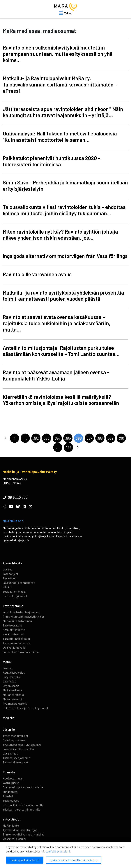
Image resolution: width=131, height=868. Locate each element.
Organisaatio (11, 686)
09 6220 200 (15, 497)
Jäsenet (8, 668)
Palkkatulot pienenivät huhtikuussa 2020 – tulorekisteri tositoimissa (52, 161)
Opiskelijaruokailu (14, 648)
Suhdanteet (10, 792)
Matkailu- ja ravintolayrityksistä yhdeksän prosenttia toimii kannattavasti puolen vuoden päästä (63, 296)
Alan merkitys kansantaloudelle (23, 787)
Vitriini (7, 587)
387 (89, 438)
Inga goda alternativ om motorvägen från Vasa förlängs (65, 256)
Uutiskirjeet (10, 753)
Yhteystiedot (12, 819)
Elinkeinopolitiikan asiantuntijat (23, 834)
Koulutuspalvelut (14, 672)
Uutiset (7, 569)
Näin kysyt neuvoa (14, 740)
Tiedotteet (10, 578)
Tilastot (8, 796)
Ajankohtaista (12, 563)
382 (36, 438)
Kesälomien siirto (14, 634)
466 (69, 447)
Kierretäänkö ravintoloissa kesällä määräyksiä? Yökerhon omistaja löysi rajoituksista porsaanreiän (61, 400)
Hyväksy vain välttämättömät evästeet (74, 860)
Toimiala (9, 772)
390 (121, 438)
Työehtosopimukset (16, 736)
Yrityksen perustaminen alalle (22, 809)
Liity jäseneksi (12, 677)
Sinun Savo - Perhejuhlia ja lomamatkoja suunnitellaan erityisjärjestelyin (65, 186)
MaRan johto (11, 825)
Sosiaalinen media (14, 592)
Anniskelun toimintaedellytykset (24, 616)
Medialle (9, 718)
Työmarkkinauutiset (16, 762)
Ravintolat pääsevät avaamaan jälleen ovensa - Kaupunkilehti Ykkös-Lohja (56, 375)
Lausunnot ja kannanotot (19, 583)
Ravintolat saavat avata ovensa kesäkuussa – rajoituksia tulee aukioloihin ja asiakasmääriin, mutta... (56, 323)
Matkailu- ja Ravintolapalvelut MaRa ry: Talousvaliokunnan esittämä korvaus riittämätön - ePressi (60, 84)
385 (68, 438)
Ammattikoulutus (14, 630)
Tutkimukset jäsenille (16, 758)
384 (57, 438)
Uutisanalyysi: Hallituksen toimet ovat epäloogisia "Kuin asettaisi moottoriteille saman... (60, 137)
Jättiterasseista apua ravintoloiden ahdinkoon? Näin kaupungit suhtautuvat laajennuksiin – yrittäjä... (63, 112)
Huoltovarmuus (13, 778)
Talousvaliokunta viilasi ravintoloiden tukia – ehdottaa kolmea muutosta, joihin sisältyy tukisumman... (64, 210)
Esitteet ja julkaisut (15, 596)
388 (100, 438)
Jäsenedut (9, 681)
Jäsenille (9, 729)
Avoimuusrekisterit (15, 704)
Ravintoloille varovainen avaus (37, 274)
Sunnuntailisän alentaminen (21, 652)
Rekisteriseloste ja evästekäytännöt (26, 708)
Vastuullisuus (11, 783)
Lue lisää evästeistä (58, 851)
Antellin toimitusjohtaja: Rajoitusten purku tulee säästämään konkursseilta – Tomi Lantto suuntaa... (61, 351)
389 (111, 438)
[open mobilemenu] (66, 13)
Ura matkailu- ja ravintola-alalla (23, 805)
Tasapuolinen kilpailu (16, 639)
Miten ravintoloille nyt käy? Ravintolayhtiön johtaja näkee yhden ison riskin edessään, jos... (60, 235)
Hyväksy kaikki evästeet (25, 860)
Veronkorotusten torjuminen (21, 612)
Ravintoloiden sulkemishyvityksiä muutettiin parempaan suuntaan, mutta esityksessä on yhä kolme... (58, 54)
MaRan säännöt (13, 699)
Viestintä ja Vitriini (14, 839)
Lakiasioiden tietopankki (18, 749)
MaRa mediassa (12, 690)
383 (47, 438)
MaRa (7, 662)
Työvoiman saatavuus (16, 643)
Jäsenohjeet (11, 574)
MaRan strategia (13, 695)
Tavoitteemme (13, 606)
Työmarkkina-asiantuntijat (20, 830)
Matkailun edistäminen (17, 621)
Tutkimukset (11, 801)
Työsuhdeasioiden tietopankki (22, 745)
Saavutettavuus (13, 625)
